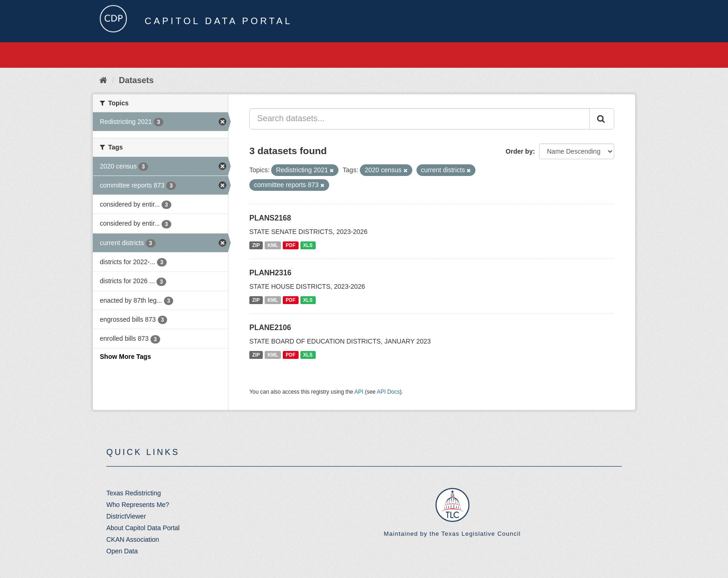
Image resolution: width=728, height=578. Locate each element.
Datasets (136, 80)
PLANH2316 (270, 273)
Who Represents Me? (138, 505)
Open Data (122, 551)
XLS (308, 245)
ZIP (256, 245)
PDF (290, 245)
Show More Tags (125, 357)
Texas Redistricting (134, 493)
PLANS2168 (270, 218)
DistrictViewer (126, 516)
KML (273, 245)
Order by (519, 151)
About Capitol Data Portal (143, 528)
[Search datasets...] (419, 119)
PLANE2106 (270, 328)
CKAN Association (133, 539)
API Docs (389, 392)
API (359, 392)
